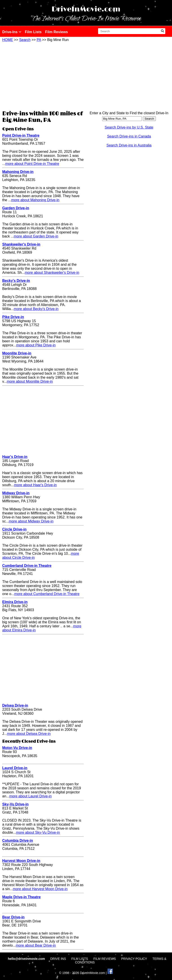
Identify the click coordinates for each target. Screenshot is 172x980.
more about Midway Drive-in (31, 521)
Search (25, 40)
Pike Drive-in (13, 317)
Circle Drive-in (14, 529)
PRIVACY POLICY (134, 959)
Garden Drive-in (16, 208)
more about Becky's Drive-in (36, 309)
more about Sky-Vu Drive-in (38, 832)
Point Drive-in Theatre (21, 135)
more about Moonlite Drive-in (30, 381)
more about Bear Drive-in (36, 945)
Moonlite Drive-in (17, 353)
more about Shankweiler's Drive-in (52, 273)
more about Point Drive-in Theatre (32, 164)
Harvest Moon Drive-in (21, 861)
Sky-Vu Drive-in (15, 804)
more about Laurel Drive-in (30, 796)
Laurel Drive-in (15, 768)
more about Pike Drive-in (36, 345)
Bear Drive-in (13, 917)
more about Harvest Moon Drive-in (40, 889)
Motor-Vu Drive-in (17, 748)
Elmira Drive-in (15, 602)
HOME (8, 40)
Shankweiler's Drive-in (21, 244)
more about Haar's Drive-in (35, 485)
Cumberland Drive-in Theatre (27, 566)
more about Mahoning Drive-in (35, 200)
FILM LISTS (80, 959)
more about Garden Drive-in (36, 236)
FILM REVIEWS (105, 959)
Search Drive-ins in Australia (129, 145)
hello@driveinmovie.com (27, 959)
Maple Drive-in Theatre (21, 897)
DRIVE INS (58, 959)
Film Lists (33, 32)
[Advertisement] (43, 76)
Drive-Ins (12, 32)
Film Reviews (57, 32)
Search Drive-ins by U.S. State (129, 127)
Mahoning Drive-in (18, 172)
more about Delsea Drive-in (29, 734)
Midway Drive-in (16, 493)
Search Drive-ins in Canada (129, 136)
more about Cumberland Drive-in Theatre (47, 594)
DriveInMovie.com (86, 9)
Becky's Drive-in (16, 281)
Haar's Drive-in (15, 457)
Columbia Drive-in (18, 841)
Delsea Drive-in (15, 705)
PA (39, 40)
